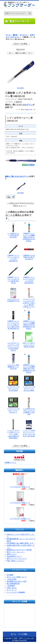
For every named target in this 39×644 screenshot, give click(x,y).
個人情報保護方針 (13, 584)
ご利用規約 (11, 586)
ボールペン (24, 35)
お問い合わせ (12, 588)
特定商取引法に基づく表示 (17, 581)
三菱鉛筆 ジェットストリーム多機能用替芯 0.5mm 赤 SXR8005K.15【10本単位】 (29, 237)
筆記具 (15, 35)
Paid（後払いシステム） (16, 561)
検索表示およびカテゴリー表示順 (19, 550)
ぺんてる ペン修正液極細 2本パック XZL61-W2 (13, 367)
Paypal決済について (14, 556)
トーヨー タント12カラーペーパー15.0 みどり (13, 410)
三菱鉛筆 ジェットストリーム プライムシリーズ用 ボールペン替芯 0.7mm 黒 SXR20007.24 (13, 325)
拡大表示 (21, 192)
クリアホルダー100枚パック (20, 519)
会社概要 (10, 575)
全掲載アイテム (10, 462)
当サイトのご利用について (17, 577)
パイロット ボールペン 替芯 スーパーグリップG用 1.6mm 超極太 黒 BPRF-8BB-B (13, 434)
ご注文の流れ (12, 579)
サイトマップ (12, 590)
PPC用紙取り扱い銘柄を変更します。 (21, 543)
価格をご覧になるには (13, 176)
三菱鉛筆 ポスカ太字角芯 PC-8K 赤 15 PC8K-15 (29, 257)
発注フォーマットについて (17, 559)
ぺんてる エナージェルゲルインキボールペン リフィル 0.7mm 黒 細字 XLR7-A (13, 347)
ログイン (38, 10)
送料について (12, 554)
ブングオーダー (29, 638)
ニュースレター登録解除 (16, 592)
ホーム (35, 10)
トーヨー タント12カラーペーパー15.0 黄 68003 (13, 389)
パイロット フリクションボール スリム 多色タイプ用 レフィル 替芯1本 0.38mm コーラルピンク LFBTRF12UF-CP (29, 305)
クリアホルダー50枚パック (20, 503)
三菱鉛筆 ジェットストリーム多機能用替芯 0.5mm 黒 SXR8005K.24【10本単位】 (29, 325)
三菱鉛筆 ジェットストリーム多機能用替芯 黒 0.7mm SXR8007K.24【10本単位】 (29, 369)
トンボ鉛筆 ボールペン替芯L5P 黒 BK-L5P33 (13, 235)
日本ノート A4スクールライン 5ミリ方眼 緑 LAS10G (29, 345)
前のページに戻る (21, 44)
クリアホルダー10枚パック (20, 487)
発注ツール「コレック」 (16, 552)
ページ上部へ (23, 634)
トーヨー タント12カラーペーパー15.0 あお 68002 (29, 389)
